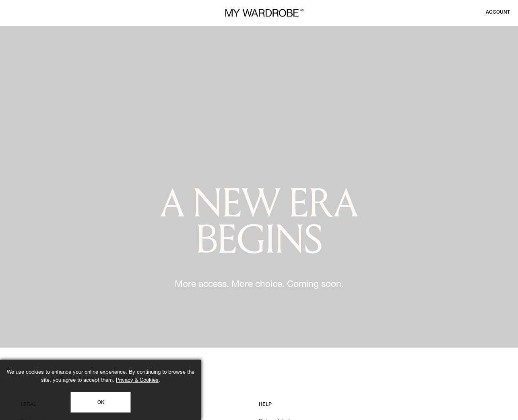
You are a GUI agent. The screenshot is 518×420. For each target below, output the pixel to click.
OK (101, 403)
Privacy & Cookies (137, 381)
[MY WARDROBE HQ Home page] (264, 13)
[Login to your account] (498, 12)
